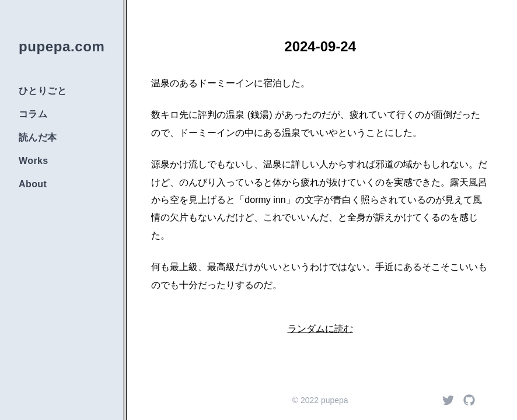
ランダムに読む (320, 329)
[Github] (469, 400)
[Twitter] (448, 400)
